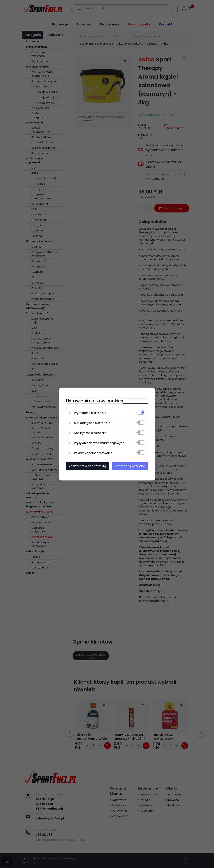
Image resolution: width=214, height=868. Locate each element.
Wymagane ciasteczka (90, 413)
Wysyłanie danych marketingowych (99, 443)
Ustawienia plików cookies (94, 401)
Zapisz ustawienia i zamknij (87, 466)
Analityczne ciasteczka (90, 433)
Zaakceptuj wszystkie (130, 466)
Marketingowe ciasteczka (92, 423)
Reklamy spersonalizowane (93, 453)
